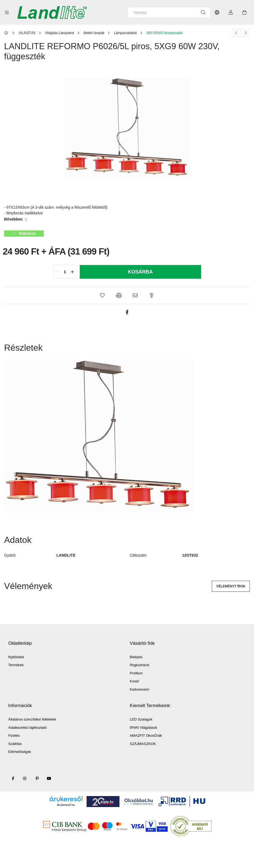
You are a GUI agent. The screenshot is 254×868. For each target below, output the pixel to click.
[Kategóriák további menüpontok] (7, 12)
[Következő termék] (246, 33)
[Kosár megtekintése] (244, 12)
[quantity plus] (73, 272)
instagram (25, 778)
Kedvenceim (140, 689)
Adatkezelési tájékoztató (27, 728)
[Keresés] (169, 12)
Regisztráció (140, 665)
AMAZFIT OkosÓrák (146, 736)
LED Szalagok (141, 719)
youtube (49, 778)
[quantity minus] (58, 272)
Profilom (136, 673)
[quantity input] (65, 272)
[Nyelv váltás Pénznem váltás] (217, 12)
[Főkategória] (7, 33)
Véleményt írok (231, 586)
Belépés (136, 657)
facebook (13, 778)
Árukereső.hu (66, 805)
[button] (102, 295)
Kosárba (140, 272)
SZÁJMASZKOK (143, 744)
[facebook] (127, 312)
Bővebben (13, 219)
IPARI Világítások (144, 728)
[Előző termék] (236, 33)
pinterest (37, 778)
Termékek (16, 665)
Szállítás (15, 744)
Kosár (135, 681)
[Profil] (231, 12)
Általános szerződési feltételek (32, 719)
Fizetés (14, 736)
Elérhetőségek (20, 752)
